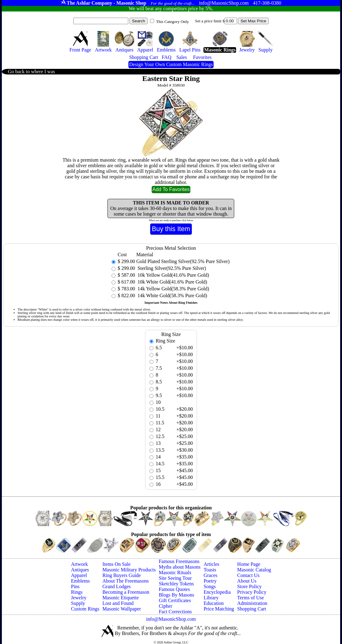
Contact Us (249, 575)
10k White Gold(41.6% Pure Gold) (172, 282)
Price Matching (219, 609)
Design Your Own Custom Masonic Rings (171, 64)
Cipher (166, 606)
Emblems (80, 581)
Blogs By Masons (176, 595)
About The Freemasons (126, 581)
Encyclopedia (217, 592)
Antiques (80, 570)
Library (211, 598)
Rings (77, 592)
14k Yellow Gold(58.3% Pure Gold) (173, 289)
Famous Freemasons (179, 561)
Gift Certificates (175, 600)
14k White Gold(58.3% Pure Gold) (172, 295)
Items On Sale (117, 564)
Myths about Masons (180, 567)
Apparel (79, 575)
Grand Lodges (117, 586)
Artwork (79, 564)
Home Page (249, 564)
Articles (211, 564)
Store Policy (250, 586)
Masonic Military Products (129, 570)
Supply (78, 603)
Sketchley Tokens (176, 584)
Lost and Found (118, 603)
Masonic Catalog (254, 570)
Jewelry (79, 598)
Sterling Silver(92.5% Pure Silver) (171, 268)
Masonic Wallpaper (122, 609)
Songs (210, 586)
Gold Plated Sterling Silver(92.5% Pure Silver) (183, 261)
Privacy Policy (252, 592)
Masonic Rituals (175, 572)
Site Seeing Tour (175, 578)
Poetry (210, 581)
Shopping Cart (252, 609)
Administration (252, 603)
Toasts (210, 570)
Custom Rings (85, 609)
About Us (247, 581)
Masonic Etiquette (121, 598)
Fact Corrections (175, 612)
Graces (210, 575)
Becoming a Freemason (126, 592)
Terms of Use (251, 598)
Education (214, 603)
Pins (75, 586)
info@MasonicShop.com (171, 619)
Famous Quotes (174, 589)
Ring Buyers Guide (122, 575)
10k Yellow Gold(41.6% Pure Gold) (173, 275)
